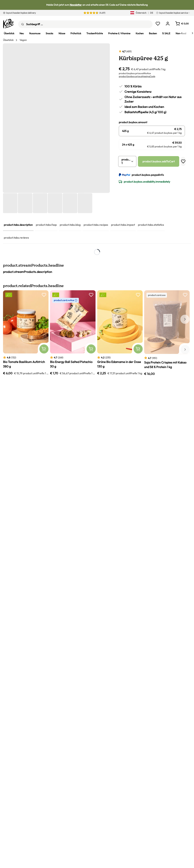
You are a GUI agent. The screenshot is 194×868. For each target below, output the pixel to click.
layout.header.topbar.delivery (19, 13)
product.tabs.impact (123, 225)
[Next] (192, 33)
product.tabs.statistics (151, 225)
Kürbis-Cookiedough (79, 405)
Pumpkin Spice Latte (78, 420)
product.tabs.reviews (16, 238)
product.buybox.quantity (126, 160)
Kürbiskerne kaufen (72, 290)
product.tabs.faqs (46, 225)
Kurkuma (59, 342)
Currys (56, 352)
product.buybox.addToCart (159, 161)
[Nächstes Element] (185, 550)
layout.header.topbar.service (173, 13)
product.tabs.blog (70, 225)
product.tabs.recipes (96, 225)
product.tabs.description (18, 225)
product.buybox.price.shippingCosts (137, 76)
